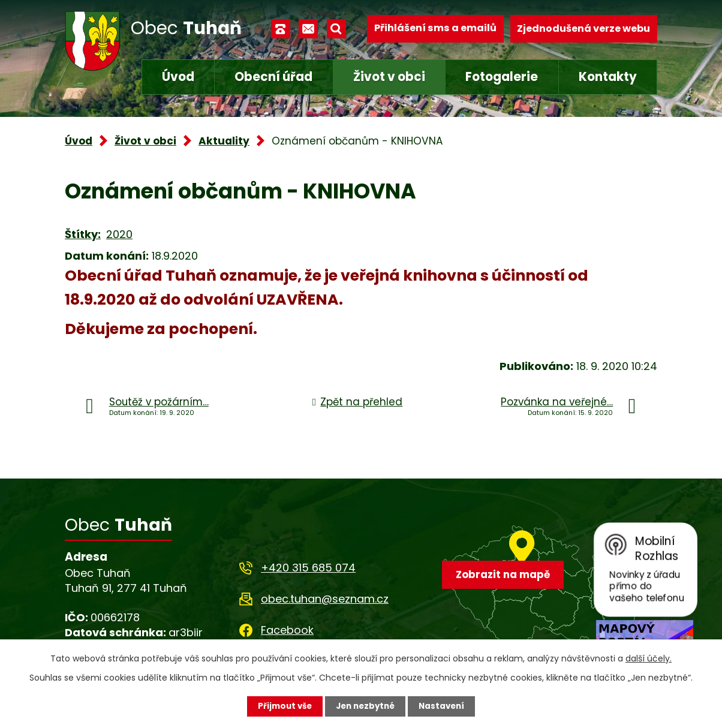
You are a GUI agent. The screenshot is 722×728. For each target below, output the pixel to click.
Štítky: (83, 234)
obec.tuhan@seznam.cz (325, 599)
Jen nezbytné (365, 706)
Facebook (287, 630)
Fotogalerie (502, 77)
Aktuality (224, 141)
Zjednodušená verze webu (583, 28)
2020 (119, 234)
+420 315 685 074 (308, 568)
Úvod (178, 77)
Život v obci (389, 77)
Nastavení (445, 706)
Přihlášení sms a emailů (435, 28)
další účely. (649, 658)
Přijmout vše (282, 706)
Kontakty (608, 77)
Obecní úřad (273, 77)
